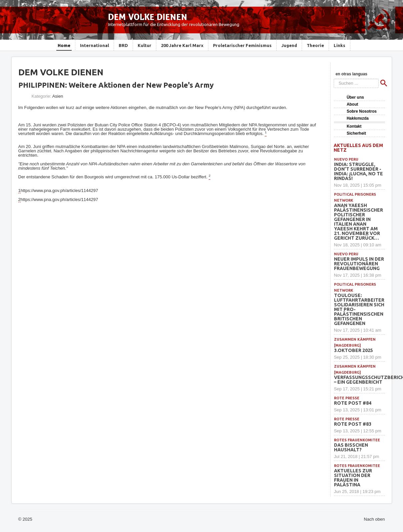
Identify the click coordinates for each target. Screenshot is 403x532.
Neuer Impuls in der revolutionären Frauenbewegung (359, 264)
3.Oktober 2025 (353, 350)
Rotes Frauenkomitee (357, 440)
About (352, 104)
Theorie (315, 45)
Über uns (355, 97)
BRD (123, 45)
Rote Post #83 (353, 424)
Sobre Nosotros (362, 111)
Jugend (289, 45)
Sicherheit (356, 133)
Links (339, 45)
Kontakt (354, 126)
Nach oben (374, 519)
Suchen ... (334, 79)
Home (64, 45)
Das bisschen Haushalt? (351, 447)
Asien (58, 96)
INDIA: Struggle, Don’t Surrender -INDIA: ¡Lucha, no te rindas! (358, 171)
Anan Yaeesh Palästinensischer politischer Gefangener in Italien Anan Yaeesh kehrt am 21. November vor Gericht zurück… (358, 222)
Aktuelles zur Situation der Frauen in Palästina (353, 478)
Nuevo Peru (346, 159)
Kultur (144, 45)
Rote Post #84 (353, 403)
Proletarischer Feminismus (242, 45)
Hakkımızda (358, 118)
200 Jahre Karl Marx (182, 45)
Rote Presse (347, 398)
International (94, 45)
